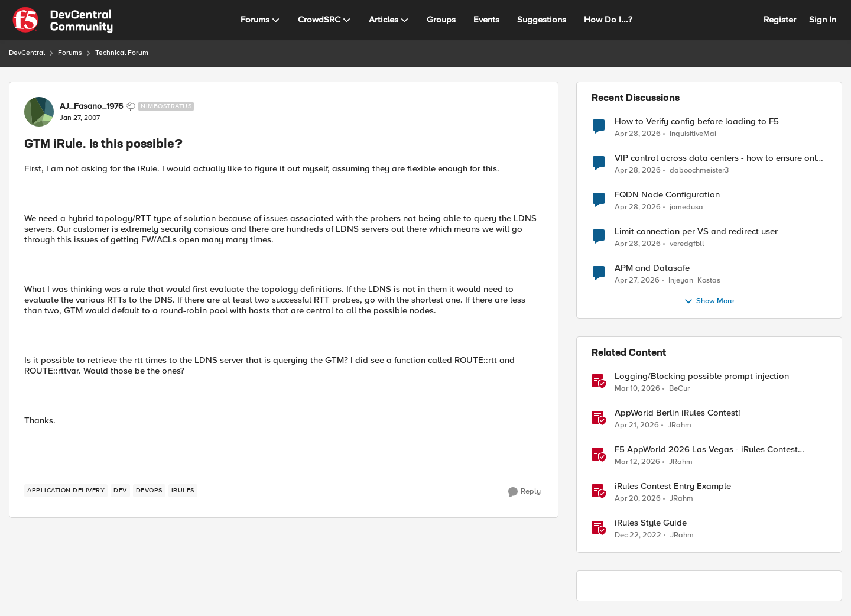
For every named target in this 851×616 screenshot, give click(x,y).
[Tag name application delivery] (66, 491)
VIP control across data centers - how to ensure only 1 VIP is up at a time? (721, 158)
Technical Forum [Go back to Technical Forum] (122, 53)
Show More (709, 301)
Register (780, 20)
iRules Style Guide (651, 523)
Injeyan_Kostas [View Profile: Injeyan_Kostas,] (694, 281)
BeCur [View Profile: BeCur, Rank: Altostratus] (679, 389)
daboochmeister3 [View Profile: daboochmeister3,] (699, 171)
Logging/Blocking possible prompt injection (702, 376)
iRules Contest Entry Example (673, 486)
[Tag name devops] (149, 491)
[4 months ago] (637, 389)
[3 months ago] (638, 134)
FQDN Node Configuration (667, 195)
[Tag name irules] (183, 491)
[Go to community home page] (63, 20)
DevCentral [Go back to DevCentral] (27, 53)
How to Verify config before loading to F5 (697, 121)
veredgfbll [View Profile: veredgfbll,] (687, 244)
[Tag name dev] (120, 491)
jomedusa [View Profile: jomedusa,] (686, 207)
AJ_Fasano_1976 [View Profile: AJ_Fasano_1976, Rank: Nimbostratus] (91, 106)
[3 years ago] (638, 536)
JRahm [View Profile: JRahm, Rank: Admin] (680, 425)
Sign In (823, 20)
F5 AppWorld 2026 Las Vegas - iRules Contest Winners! (706, 450)
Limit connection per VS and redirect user (696, 231)
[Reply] (524, 492)
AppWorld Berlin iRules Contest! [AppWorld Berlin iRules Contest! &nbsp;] (678, 413)
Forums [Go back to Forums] (70, 53)
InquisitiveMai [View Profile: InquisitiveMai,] (693, 133)
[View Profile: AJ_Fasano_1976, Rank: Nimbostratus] (39, 112)
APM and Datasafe (652, 268)
